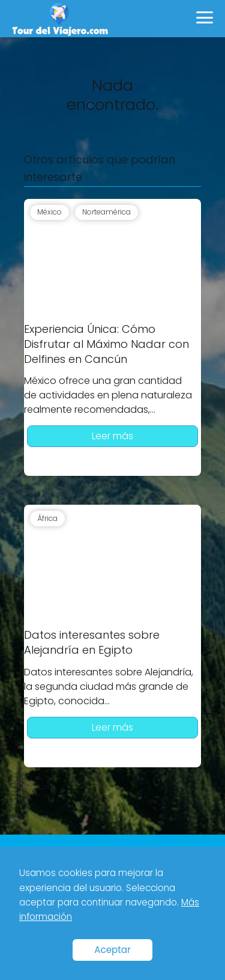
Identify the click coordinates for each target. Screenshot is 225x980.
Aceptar (112, 950)
